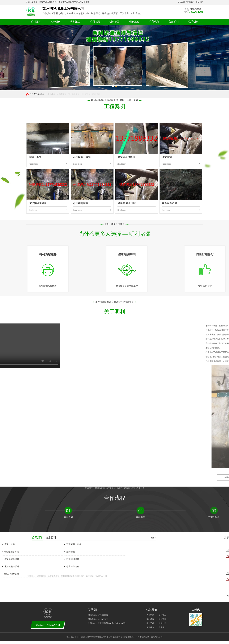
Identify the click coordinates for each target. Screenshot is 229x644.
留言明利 (174, 22)
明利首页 (36, 22)
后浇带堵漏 (62, 94)
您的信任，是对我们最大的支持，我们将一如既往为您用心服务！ (115, 306)
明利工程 (134, 22)
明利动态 (154, 22)
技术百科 (220, 538)
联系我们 (190, 2)
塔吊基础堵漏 (74, 94)
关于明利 (55, 22)
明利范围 (114, 22)
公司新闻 (206, 538)
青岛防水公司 (101, 384)
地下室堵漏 (86, 94)
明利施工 (75, 22)
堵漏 (42, 94)
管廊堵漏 (96, 94)
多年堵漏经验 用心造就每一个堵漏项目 (114, 119)
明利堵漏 (95, 22)
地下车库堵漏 (54, 384)
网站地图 (199, 2)
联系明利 (193, 22)
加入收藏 (181, 2)
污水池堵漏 (50, 94)
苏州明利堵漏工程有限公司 (73, 384)
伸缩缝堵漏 (41, 384)
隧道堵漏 (90, 384)
